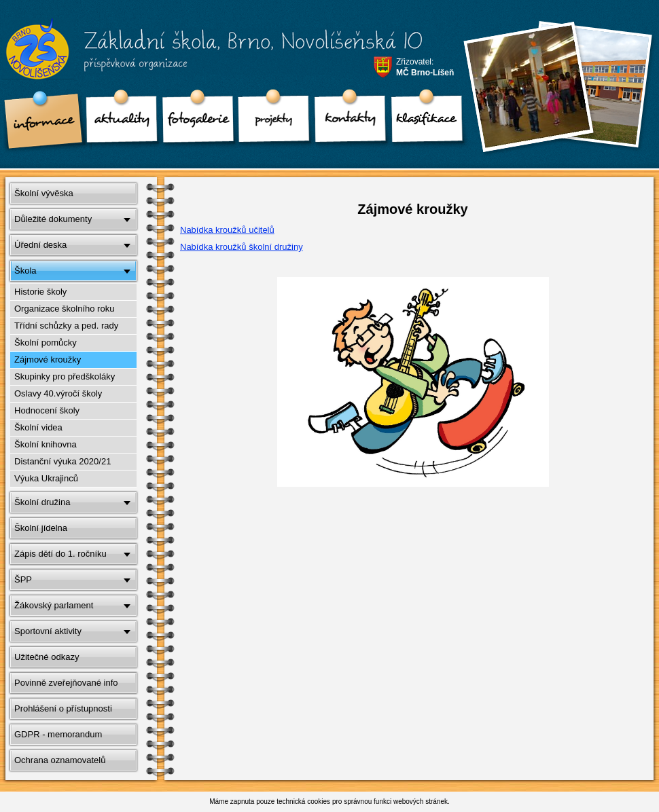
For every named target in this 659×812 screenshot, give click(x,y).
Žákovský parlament (54, 605)
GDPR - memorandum (58, 734)
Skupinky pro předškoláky (65, 376)
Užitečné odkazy (47, 657)
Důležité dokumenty (53, 219)
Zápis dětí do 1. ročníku (60, 554)
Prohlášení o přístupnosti (63, 708)
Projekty (270, 122)
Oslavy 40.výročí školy (58, 393)
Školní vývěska (44, 193)
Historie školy (40, 292)
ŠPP (23, 579)
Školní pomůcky (46, 343)
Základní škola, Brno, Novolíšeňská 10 (205, 55)
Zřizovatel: (425, 67)
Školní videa (38, 427)
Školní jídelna (41, 528)
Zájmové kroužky (48, 359)
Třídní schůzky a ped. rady (66, 326)
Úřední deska (40, 245)
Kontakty (346, 122)
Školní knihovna (46, 444)
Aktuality (118, 122)
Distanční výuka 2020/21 (63, 461)
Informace (41, 122)
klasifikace (422, 122)
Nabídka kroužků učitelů (227, 230)
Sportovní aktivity (48, 631)
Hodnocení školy (47, 410)
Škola (25, 271)
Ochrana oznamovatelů (60, 760)
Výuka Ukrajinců (46, 478)
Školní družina (42, 502)
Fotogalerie (194, 122)
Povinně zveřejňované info (66, 683)
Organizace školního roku (64, 309)
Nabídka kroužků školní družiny (242, 247)
